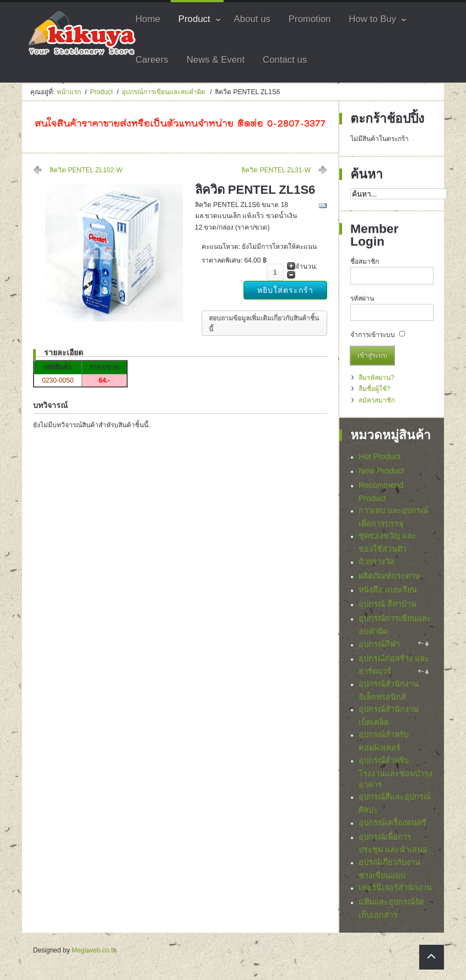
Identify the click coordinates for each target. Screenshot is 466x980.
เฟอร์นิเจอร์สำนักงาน (395, 891)
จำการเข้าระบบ (373, 335)
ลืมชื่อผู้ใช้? (375, 389)
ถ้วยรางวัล (376, 562)
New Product (381, 471)
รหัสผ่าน (362, 298)
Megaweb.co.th (94, 954)
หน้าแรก (69, 92)
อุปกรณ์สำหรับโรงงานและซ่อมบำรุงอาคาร (395, 775)
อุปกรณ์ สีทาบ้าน (388, 604)
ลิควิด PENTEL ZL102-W (86, 170)
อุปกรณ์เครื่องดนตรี (392, 825)
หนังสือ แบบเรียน (388, 590)
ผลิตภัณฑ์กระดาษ (389, 576)
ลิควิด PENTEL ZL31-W (276, 170)
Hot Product (380, 456)
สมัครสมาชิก (377, 400)
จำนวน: (306, 266)
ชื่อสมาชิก (365, 262)
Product (101, 92)
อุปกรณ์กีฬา (379, 644)
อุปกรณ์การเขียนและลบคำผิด (164, 92)
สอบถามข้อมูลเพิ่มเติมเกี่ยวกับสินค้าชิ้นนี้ (264, 324)
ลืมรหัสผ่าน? (376, 378)
